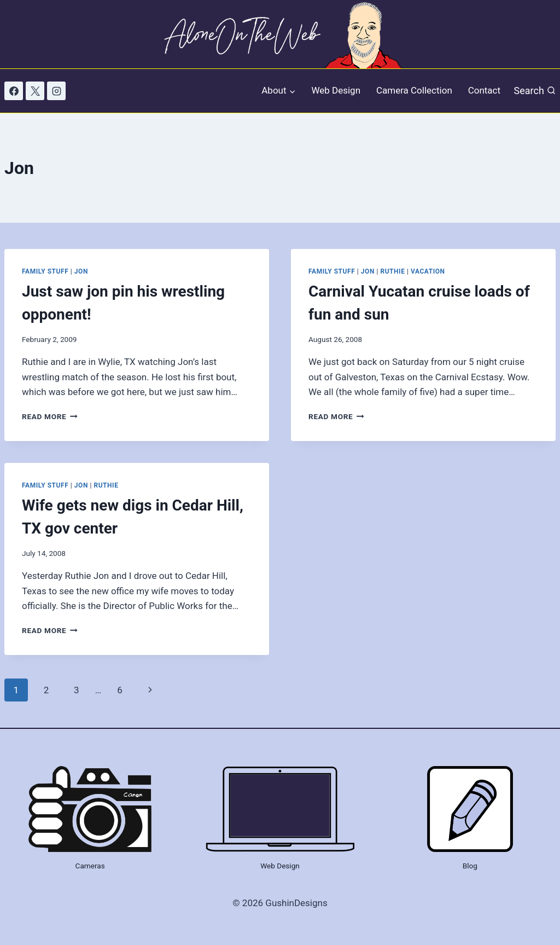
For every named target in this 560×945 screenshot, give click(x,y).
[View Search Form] (535, 91)
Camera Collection (414, 90)
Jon (81, 271)
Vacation (428, 271)
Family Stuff (45, 271)
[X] (35, 91)
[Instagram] (56, 91)
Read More (50, 416)
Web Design (336, 90)
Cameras (90, 866)
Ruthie (392, 271)
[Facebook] (14, 91)
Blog (470, 866)
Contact (484, 90)
